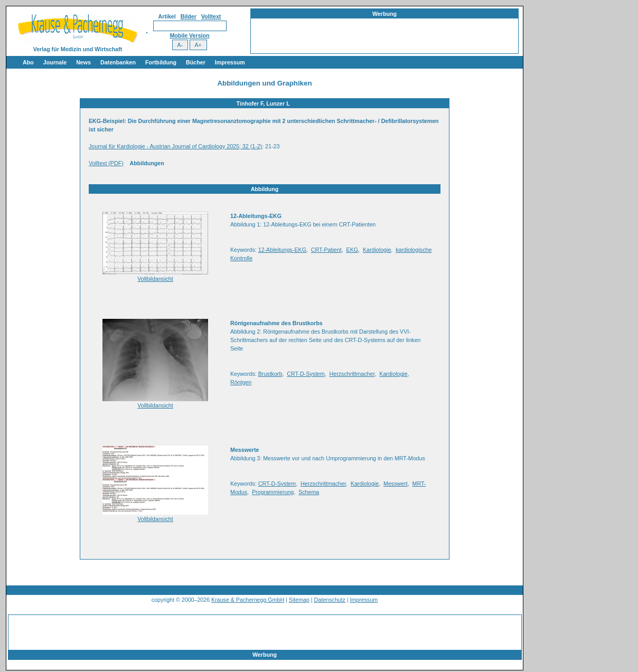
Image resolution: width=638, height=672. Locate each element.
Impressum (230, 62)
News (83, 62)
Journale (55, 62)
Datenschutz (330, 600)
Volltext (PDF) (106, 163)
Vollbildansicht (155, 279)
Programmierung (273, 492)
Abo (28, 62)
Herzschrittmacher (352, 374)
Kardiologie (377, 250)
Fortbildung (161, 62)
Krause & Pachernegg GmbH (248, 600)
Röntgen (241, 382)
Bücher (196, 62)
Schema (309, 492)
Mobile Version (189, 35)
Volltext (211, 16)
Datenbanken (118, 62)
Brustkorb (270, 374)
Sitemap (299, 600)
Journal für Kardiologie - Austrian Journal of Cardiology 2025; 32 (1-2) (175, 146)
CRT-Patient (326, 250)
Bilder (189, 16)
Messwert (396, 484)
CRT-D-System (306, 374)
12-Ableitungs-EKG (282, 250)
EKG (353, 250)
